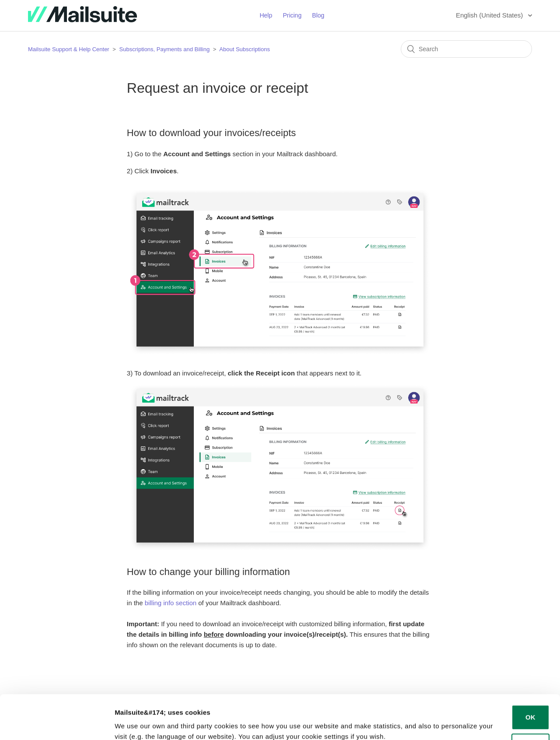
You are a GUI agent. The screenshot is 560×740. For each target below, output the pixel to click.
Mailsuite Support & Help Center (69, 49)
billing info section (171, 603)
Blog (318, 15)
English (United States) (490, 15)
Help (266, 15)
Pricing (292, 15)
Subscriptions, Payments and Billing (165, 49)
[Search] (466, 49)
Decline (530, 708)
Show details (135, 723)
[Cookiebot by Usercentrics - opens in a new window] (57, 723)
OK (530, 679)
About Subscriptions (245, 49)
